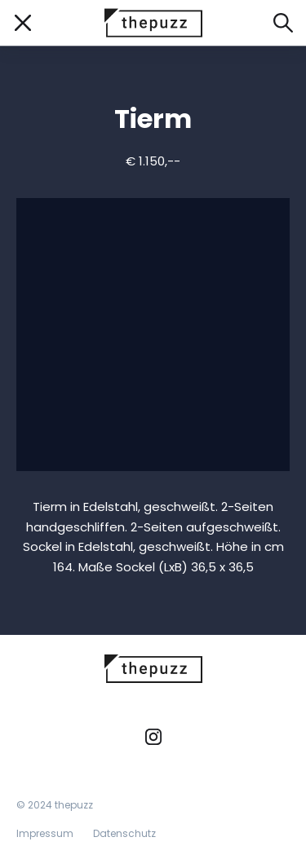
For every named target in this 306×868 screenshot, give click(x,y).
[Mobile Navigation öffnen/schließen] (23, 23)
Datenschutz (124, 833)
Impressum (45, 833)
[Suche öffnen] (283, 23)
